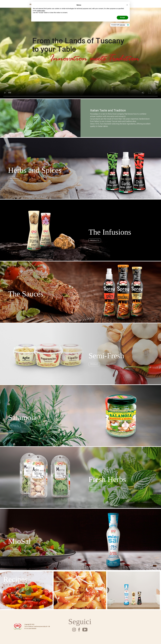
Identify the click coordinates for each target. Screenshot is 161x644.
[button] (127, 5)
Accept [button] (122, 17)
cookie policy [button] (41, 11)
